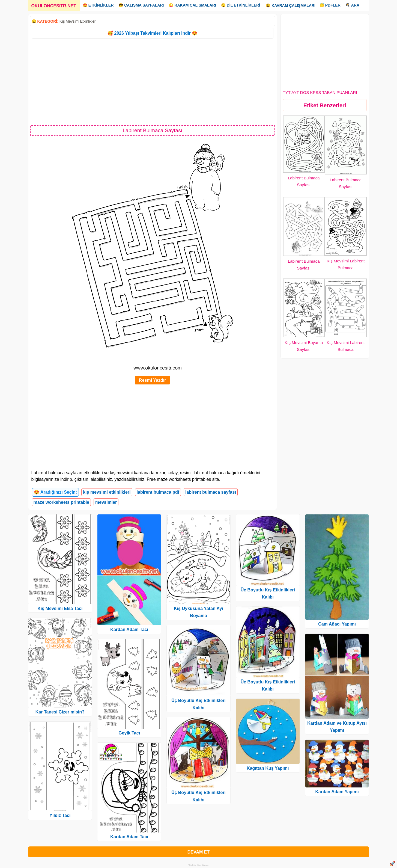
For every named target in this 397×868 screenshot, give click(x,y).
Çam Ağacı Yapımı (337, 624)
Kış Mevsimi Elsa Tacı (60, 608)
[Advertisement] (153, 81)
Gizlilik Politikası (198, 865)
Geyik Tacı (129, 733)
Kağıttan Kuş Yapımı (268, 768)
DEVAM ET (198, 852)
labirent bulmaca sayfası (211, 492)
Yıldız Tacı (60, 815)
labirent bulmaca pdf (158, 492)
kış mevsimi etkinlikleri (107, 492)
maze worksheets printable (62, 502)
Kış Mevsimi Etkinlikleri (78, 21)
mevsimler (106, 502)
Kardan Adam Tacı (129, 629)
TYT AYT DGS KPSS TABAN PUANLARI (320, 92)
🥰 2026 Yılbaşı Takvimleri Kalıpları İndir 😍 (152, 33)
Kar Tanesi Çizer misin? (60, 712)
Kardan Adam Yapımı (337, 792)
